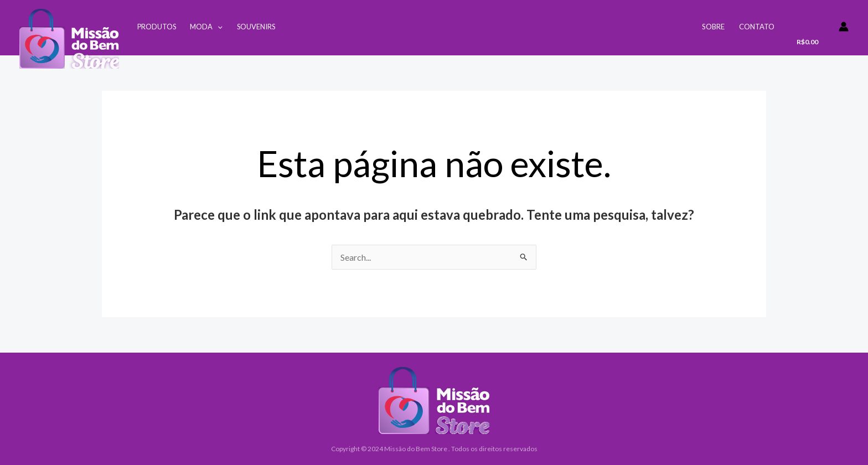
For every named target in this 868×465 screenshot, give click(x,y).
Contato (757, 27)
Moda (206, 27)
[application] (218, 27)
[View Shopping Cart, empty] (810, 32)
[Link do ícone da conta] (844, 27)
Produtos (157, 27)
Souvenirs (256, 27)
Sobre (713, 27)
